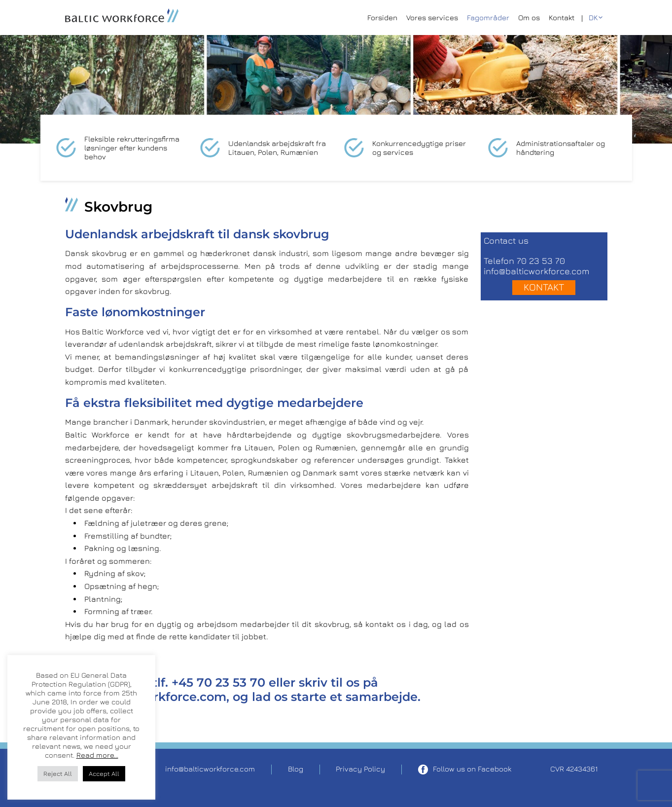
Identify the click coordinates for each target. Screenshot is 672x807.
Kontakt (562, 18)
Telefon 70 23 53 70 (524, 261)
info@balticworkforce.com (536, 271)
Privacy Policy (360, 769)
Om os (529, 18)
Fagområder (488, 18)
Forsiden (382, 18)
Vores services (432, 18)
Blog (296, 769)
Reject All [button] (58, 773)
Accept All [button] (104, 773)
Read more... (97, 755)
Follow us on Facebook (465, 770)
